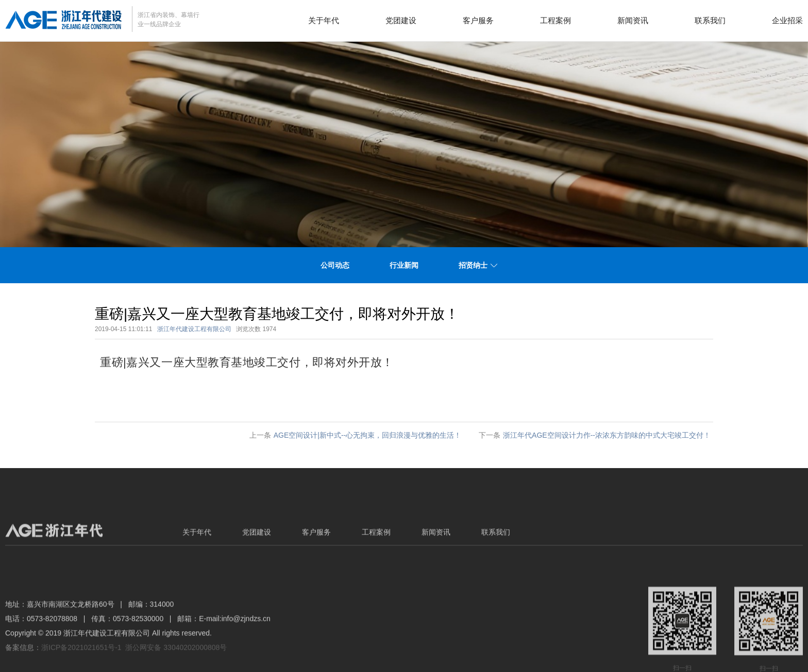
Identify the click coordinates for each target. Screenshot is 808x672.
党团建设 (401, 20)
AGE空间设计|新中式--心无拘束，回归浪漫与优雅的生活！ (368, 435)
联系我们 (710, 20)
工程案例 (555, 20)
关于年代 (324, 20)
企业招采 (787, 20)
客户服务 (478, 20)
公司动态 (335, 265)
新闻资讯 (633, 20)
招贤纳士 (473, 265)
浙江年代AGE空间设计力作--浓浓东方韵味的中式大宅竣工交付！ (607, 435)
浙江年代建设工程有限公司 (194, 329)
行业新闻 (404, 265)
